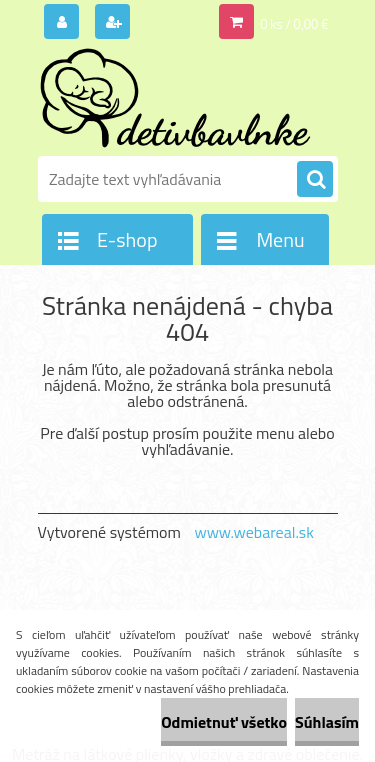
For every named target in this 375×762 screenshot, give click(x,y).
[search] (315, 180)
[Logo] (175, 98)
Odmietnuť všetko (224, 722)
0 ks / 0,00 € (294, 24)
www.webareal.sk (254, 532)
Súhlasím (327, 722)
